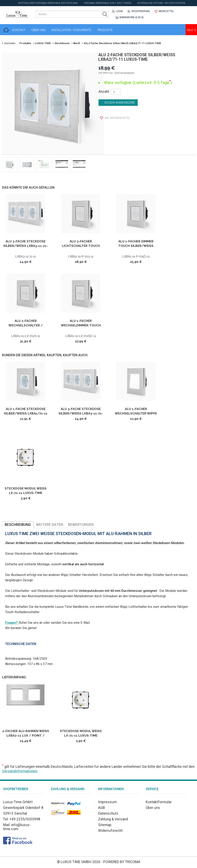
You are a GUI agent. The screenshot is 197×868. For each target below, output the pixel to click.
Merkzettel (166, 11)
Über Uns (38, 30)
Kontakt (19, 30)
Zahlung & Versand (113, 819)
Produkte (105, 30)
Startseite (10, 43)
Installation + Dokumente (71, 30)
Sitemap (105, 825)
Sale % (191, 30)
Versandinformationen (20, 771)
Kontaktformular (159, 802)
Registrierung (141, 11)
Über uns (153, 808)
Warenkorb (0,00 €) (132, 17)
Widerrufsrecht (110, 831)
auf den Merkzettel (117, 118)
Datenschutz (108, 813)
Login (119, 11)
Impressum (107, 802)
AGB (102, 808)
